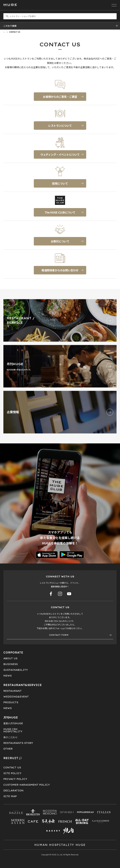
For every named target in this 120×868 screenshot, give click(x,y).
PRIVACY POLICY (15, 779)
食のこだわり (10, 737)
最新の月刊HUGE (13, 723)
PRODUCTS (11, 702)
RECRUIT (13, 758)
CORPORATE (13, 652)
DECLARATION (13, 791)
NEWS (8, 676)
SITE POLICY (12, 773)
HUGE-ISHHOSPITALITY (13, 730)
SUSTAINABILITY (16, 670)
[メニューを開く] (114, 5)
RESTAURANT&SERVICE (23, 685)
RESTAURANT (13, 691)
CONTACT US (12, 768)
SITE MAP (10, 796)
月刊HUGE (11, 717)
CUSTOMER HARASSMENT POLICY (27, 785)
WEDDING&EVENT (16, 697)
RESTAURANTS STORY (18, 743)
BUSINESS (11, 664)
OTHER (8, 749)
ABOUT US (10, 658)
